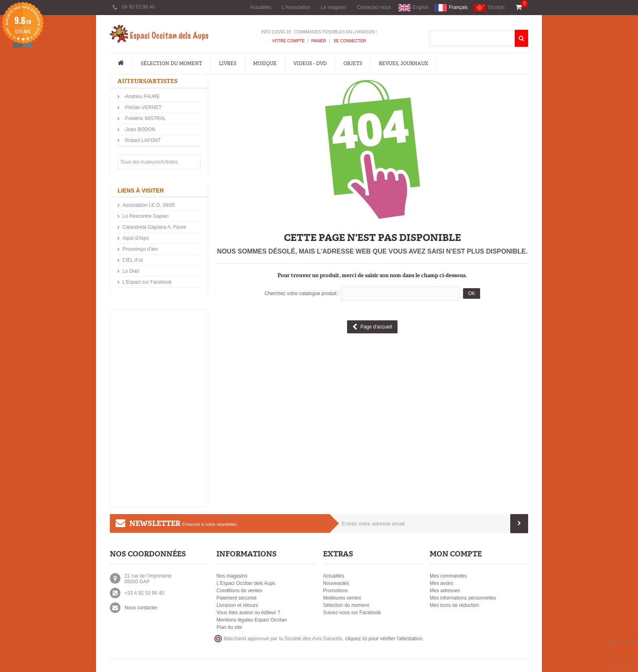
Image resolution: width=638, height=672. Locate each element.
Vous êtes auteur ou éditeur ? (248, 613)
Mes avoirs (441, 583)
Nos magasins (232, 576)
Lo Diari (131, 271)
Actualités (260, 7)
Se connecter (349, 41)
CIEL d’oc (133, 260)
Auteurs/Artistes (147, 81)
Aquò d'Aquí (136, 238)
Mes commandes (448, 576)
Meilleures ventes (342, 598)
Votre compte (288, 41)
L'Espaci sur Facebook (147, 282)
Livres (228, 63)
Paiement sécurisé (237, 598)
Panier (319, 41)
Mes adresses (445, 591)
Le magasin (334, 7)
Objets (353, 63)
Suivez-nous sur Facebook (352, 613)
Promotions (335, 591)
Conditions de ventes (239, 591)
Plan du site (229, 627)
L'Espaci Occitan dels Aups (246, 583)
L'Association (296, 7)
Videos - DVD (310, 63)
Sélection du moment (172, 63)
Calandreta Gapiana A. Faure (154, 227)
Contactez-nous (374, 7)
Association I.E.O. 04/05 (149, 205)
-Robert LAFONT (142, 140)
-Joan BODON (139, 129)
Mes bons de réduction (454, 605)
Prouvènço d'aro (140, 249)
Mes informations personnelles (463, 598)
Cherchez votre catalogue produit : (302, 293)
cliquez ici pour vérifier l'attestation (384, 639)
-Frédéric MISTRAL (144, 118)
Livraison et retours (237, 605)
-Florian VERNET (142, 107)
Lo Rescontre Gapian (145, 216)
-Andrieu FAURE (141, 96)
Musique (265, 63)
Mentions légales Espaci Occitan (252, 620)
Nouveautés (336, 583)
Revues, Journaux (403, 63)
